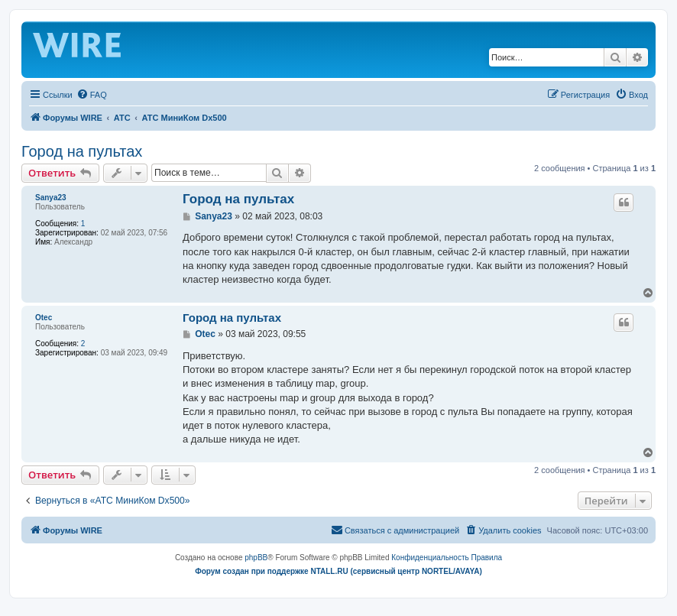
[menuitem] (92, 95)
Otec (44, 318)
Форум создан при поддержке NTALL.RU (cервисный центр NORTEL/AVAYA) (338, 571)
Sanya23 (51, 198)
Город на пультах (82, 151)
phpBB (256, 558)
